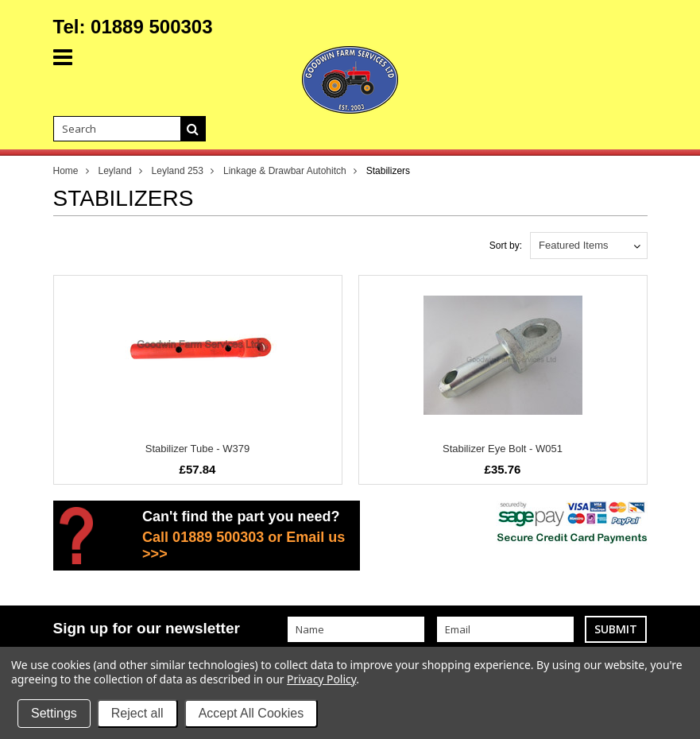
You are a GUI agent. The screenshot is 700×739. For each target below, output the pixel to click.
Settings (54, 713)
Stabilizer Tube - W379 (198, 449)
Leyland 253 (178, 171)
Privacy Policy (321, 679)
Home (66, 171)
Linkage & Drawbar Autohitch (285, 171)
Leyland (115, 171)
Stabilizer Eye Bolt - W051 (503, 449)
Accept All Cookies (251, 713)
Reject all (137, 713)
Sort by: (506, 246)
